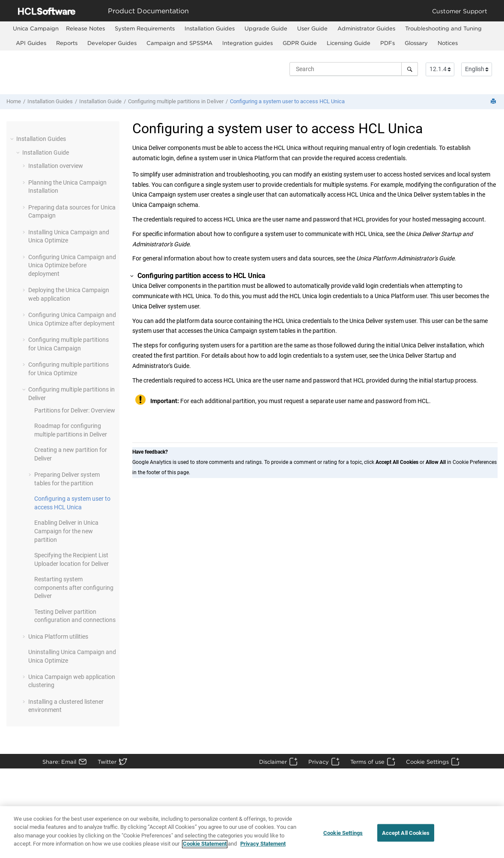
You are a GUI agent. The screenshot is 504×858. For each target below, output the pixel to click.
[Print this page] (494, 102)
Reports (67, 43)
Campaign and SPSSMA (179, 43)
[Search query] (354, 69)
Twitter (107, 762)
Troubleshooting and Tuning (443, 28)
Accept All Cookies (406, 836)
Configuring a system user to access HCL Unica (287, 101)
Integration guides (248, 43)
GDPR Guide (300, 43)
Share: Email (59, 762)
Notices (448, 43)
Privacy (319, 762)
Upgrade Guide (266, 28)
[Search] (410, 69)
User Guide (312, 28)
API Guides (31, 43)
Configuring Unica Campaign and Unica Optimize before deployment (72, 265)
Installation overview (56, 166)
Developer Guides (112, 43)
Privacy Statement (263, 848)
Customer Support (460, 11)
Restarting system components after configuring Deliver (74, 587)
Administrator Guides (366, 28)
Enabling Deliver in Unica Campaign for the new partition (66, 531)
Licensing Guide (349, 43)
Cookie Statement (205, 848)
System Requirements (145, 28)
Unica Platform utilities (58, 637)
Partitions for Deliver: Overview (75, 410)
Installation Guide (100, 101)
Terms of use (367, 762)
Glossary (416, 43)
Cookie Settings (427, 762)
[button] (13, 139)
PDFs (388, 43)
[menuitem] (36, 28)
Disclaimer (273, 762)
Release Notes (85, 28)
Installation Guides (210, 28)
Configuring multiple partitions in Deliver (176, 101)
